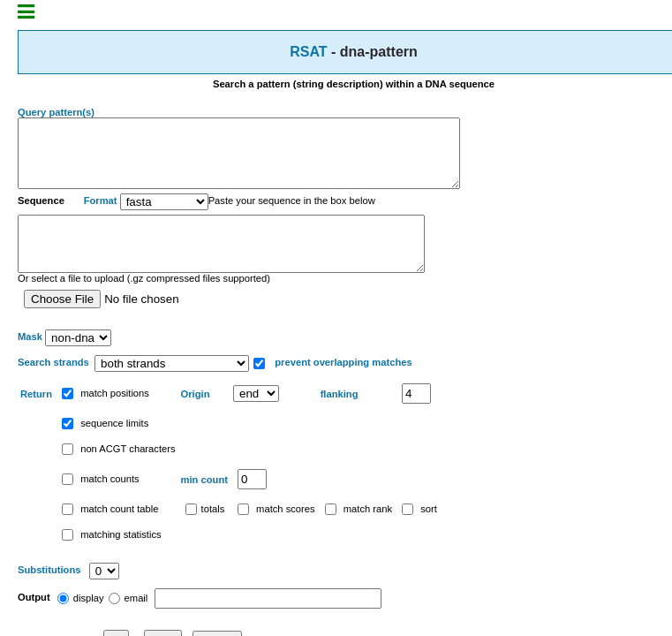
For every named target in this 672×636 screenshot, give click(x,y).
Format (101, 215)
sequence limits (105, 447)
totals (205, 533)
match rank (359, 533)
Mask (30, 361)
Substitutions (51, 594)
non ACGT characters (118, 473)
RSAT (308, 52)
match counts (101, 503)
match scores (276, 533)
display (81, 622)
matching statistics (112, 558)
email (128, 622)
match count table (110, 533)
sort (419, 533)
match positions (106, 417)
